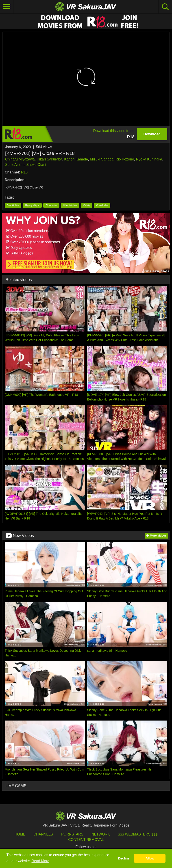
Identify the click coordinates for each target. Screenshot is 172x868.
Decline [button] (124, 858)
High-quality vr (32, 205)
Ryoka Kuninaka (149, 159)
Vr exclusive (102, 205)
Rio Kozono (125, 159)
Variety (87, 205)
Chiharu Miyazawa (20, 159)
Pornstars (72, 834)
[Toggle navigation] (7, 7)
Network (101, 834)
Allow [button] (150, 858)
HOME (20, 834)
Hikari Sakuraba (50, 159)
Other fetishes (70, 205)
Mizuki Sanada (102, 159)
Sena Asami (15, 165)
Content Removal (86, 840)
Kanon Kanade (76, 159)
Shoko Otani (36, 165)
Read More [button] (40, 861)
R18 (24, 172)
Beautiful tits (13, 205)
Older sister (51, 205)
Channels (43, 834)
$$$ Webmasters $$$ (138, 834)
